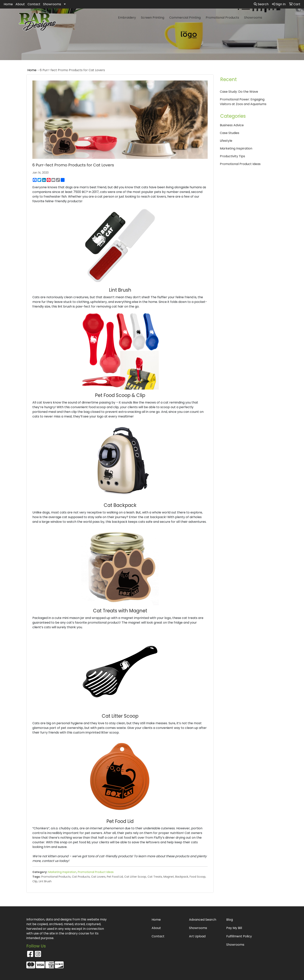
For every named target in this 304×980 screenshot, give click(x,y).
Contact (34, 4)
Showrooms (52, 4)
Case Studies (230, 133)
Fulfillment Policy (239, 936)
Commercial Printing (185, 18)
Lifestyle (226, 141)
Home (8, 4)
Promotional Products (222, 18)
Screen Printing (153, 18)
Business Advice (232, 125)
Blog (230, 920)
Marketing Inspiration (62, 872)
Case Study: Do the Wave (239, 92)
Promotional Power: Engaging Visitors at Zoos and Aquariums (243, 102)
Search (261, 4)
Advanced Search (203, 920)
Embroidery (127, 18)
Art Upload (197, 936)
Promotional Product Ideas (96, 872)
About (20, 4)
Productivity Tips (232, 156)
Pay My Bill (234, 928)
